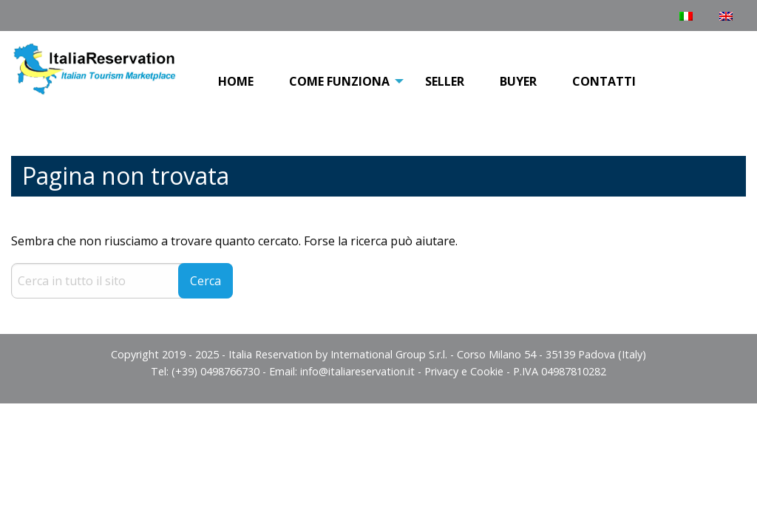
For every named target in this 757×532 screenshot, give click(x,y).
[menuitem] (236, 82)
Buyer (518, 81)
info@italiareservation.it (357, 371)
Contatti (604, 81)
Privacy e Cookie (464, 371)
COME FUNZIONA (339, 81)
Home (236, 81)
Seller (445, 81)
